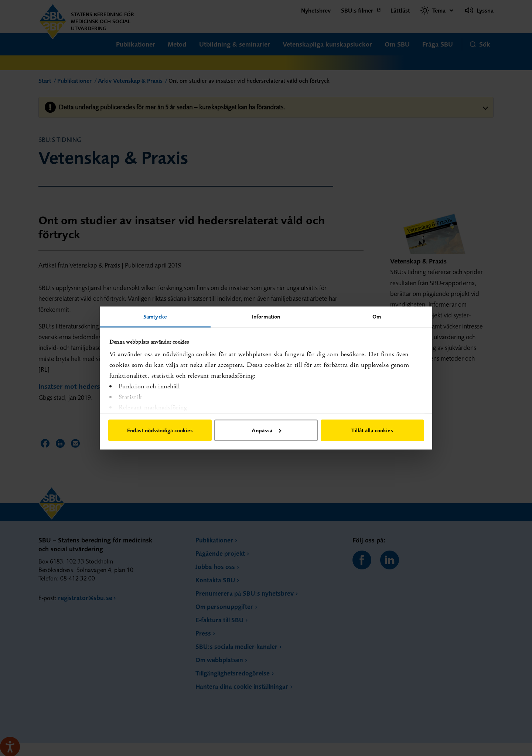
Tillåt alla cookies (372, 430)
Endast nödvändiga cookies (160, 430)
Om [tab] (377, 316)
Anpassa (266, 430)
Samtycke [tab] (155, 316)
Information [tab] (266, 316)
